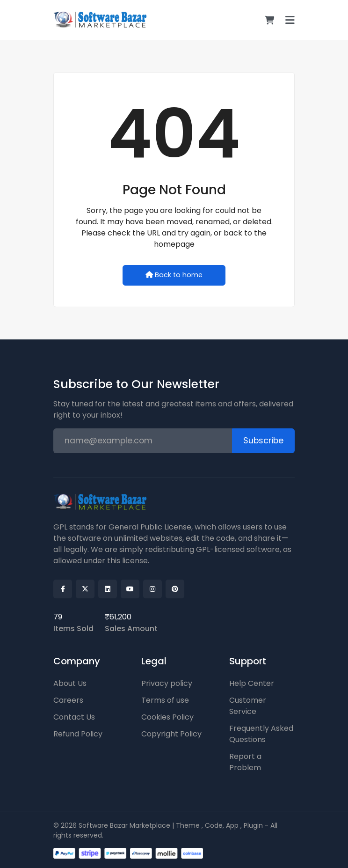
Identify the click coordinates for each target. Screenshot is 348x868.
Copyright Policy (171, 734)
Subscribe (263, 441)
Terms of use (165, 700)
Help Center (252, 683)
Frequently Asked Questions (261, 734)
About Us (70, 683)
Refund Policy (78, 734)
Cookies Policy (167, 717)
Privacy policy (167, 683)
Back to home (174, 275)
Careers (68, 700)
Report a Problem (245, 762)
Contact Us (74, 717)
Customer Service (248, 706)
